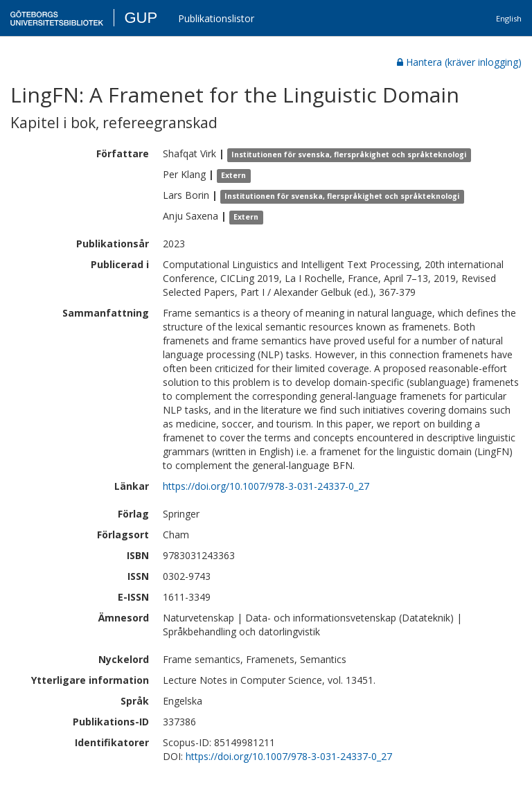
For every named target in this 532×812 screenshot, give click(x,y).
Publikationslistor (216, 18)
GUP (141, 18)
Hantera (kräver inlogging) (459, 62)
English (509, 18)
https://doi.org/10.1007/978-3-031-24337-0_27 (266, 486)
